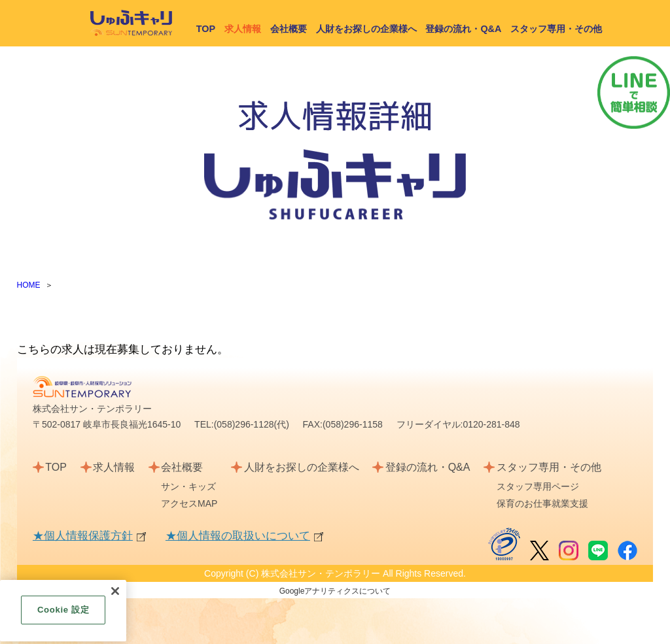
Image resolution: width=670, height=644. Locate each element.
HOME (29, 285)
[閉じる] (115, 598)
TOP (206, 29)
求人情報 (114, 467)
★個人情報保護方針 (83, 536)
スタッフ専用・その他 (556, 29)
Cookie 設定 (63, 616)
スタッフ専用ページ (538, 486)
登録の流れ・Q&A (463, 29)
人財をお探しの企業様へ (366, 29)
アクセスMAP (189, 503)
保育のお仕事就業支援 (542, 503)
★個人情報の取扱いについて (238, 536)
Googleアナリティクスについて (335, 591)
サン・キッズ (188, 486)
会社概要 (289, 29)
